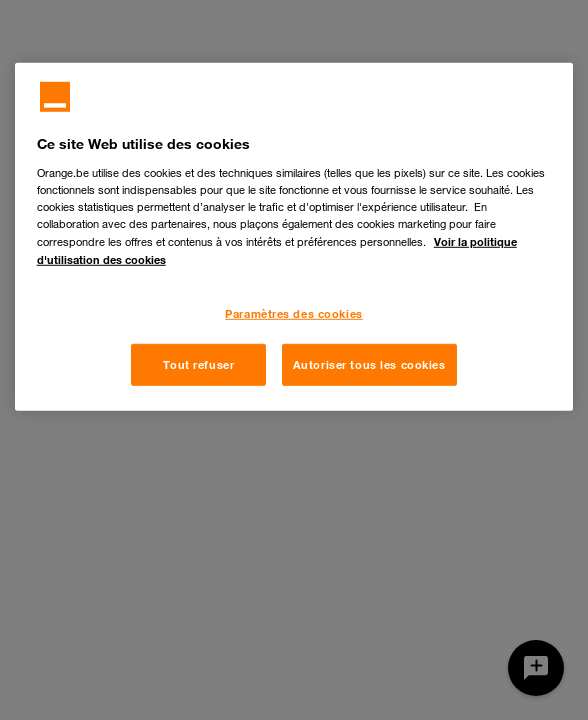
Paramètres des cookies (294, 313)
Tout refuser (198, 364)
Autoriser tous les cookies (369, 364)
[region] (294, 237)
